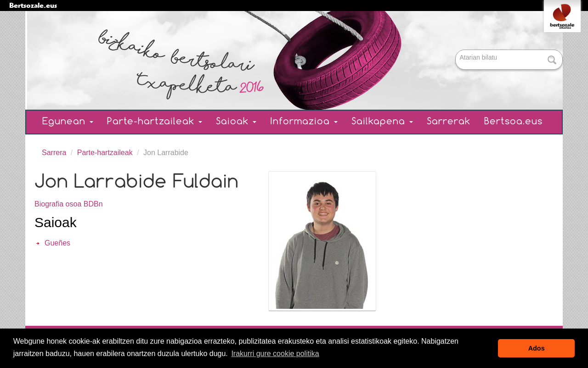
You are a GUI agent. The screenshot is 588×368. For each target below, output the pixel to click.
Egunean (68, 122)
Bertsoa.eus (513, 122)
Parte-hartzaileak (155, 122)
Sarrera (54, 153)
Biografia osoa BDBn (69, 204)
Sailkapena (382, 122)
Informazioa (304, 122)
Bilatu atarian (456, 50)
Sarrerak (449, 122)
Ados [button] (537, 348)
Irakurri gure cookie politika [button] (275, 354)
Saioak (236, 122)
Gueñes (57, 243)
